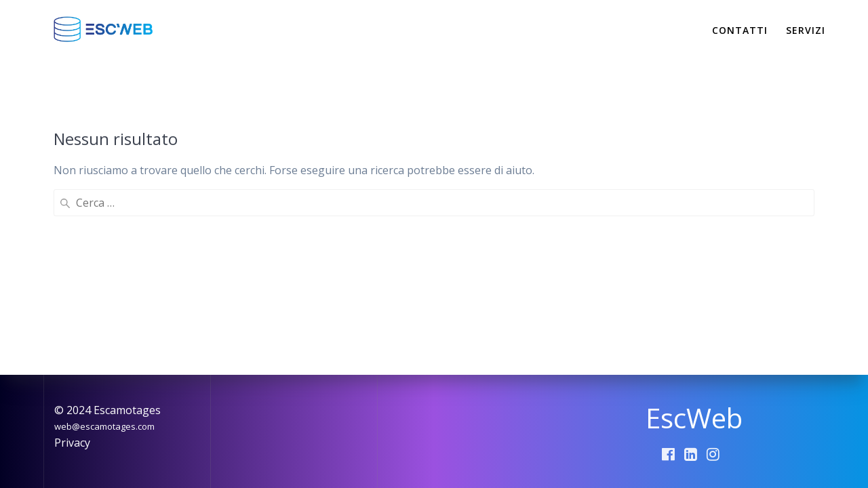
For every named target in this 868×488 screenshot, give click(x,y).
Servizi (806, 30)
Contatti (740, 30)
